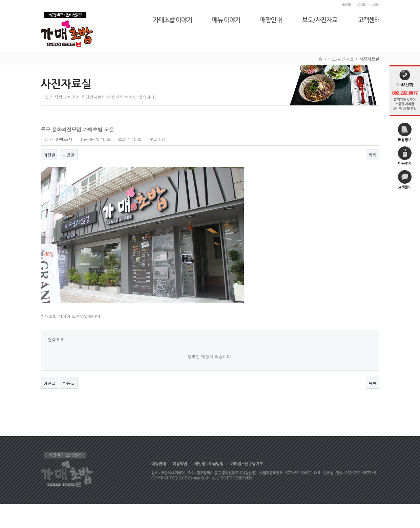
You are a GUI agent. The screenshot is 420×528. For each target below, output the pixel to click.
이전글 (49, 155)
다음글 (69, 155)
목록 (373, 155)
